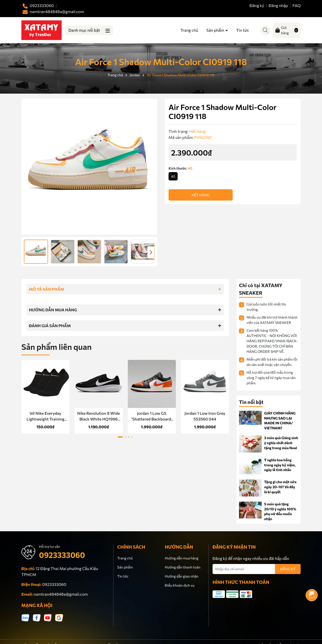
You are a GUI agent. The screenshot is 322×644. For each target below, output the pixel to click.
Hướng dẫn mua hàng (182, 558)
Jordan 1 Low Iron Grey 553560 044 (205, 416)
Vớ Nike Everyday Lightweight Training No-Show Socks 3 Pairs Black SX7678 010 (45, 416)
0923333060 (62, 555)
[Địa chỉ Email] (257, 569)
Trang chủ (189, 30)
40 (173, 176)
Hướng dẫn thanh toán (183, 567)
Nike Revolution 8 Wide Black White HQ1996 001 (99, 416)
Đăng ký (257, 5)
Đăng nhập (278, 5)
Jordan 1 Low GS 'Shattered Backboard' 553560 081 (152, 416)
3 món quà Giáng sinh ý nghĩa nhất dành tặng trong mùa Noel (281, 443)
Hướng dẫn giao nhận (182, 576)
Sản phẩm (216, 30)
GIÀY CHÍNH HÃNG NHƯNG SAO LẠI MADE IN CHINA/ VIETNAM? (280, 421)
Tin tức (243, 30)
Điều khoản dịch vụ (180, 585)
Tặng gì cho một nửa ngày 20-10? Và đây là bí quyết (280, 487)
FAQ (297, 5)
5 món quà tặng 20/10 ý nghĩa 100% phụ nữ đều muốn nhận (280, 511)
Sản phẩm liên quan (56, 347)
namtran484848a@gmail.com (61, 594)
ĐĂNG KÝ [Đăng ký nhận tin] (288, 569)
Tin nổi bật (251, 402)
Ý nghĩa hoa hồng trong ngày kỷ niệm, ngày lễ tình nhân (280, 465)
